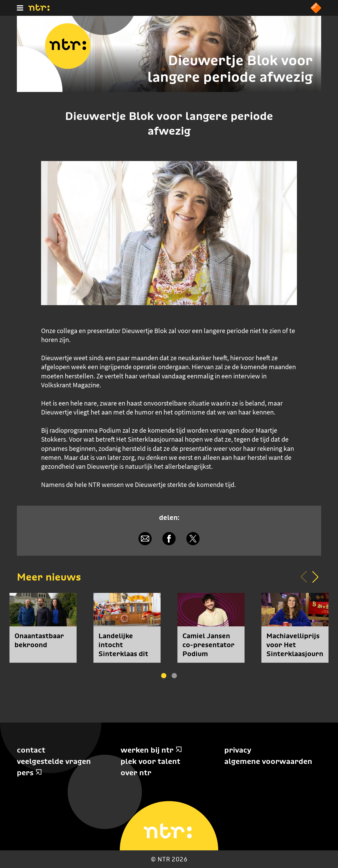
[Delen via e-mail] (145, 538)
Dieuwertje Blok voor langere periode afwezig (230, 69)
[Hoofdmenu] (20, 8)
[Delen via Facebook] (169, 538)
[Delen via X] (193, 538)
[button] (315, 577)
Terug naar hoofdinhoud (338, 868)
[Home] (39, 9)
